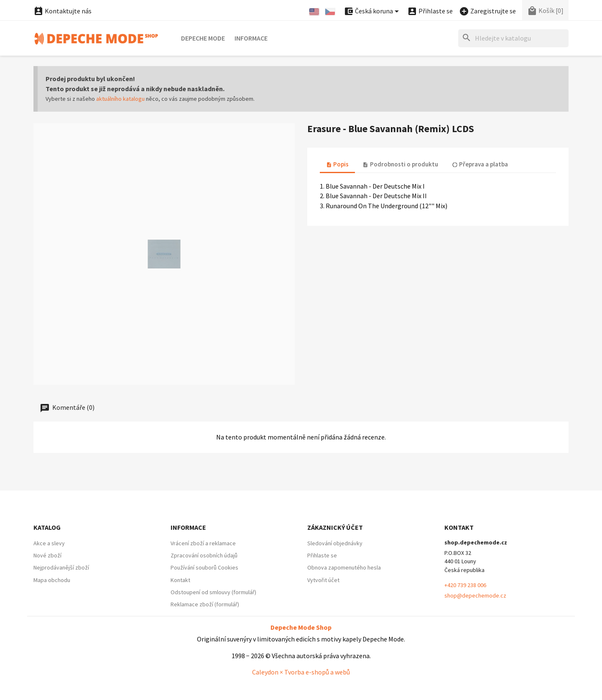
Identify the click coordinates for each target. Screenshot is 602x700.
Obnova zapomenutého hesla (344, 567)
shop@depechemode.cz (475, 595)
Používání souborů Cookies (204, 567)
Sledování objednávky (335, 543)
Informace (251, 38)
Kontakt (180, 580)
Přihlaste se (322, 555)
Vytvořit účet (323, 580)
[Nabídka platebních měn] (373, 11)
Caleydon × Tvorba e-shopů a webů (301, 672)
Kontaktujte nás (62, 11)
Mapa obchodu (52, 580)
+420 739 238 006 (465, 585)
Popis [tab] (337, 164)
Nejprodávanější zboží (61, 567)
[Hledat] (513, 38)
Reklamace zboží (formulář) (205, 604)
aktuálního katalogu (120, 99)
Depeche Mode (203, 38)
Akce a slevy (49, 543)
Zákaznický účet (335, 527)
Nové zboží (47, 555)
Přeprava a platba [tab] (480, 164)
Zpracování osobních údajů (204, 555)
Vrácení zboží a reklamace (203, 543)
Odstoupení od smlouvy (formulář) (213, 592)
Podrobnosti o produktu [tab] (400, 164)
